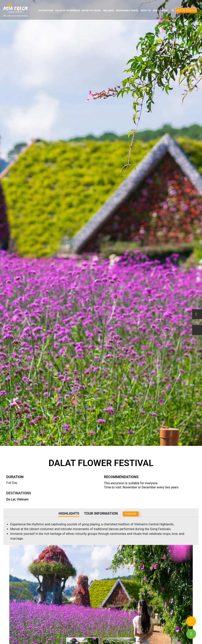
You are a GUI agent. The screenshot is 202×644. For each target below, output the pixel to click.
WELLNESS (109, 11)
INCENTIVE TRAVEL (92, 11)
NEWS (156, 11)
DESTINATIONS (46, 11)
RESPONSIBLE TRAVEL (127, 11)
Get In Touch (186, 10)
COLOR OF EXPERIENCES (68, 11)
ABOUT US (146, 11)
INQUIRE (131, 514)
